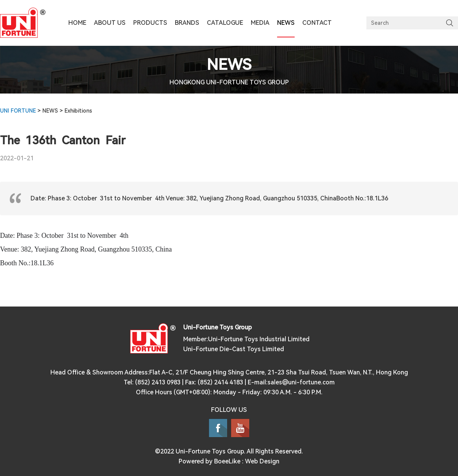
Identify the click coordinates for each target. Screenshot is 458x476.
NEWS (51, 111)
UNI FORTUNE (18, 111)
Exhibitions (78, 111)
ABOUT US (110, 23)
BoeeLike (227, 461)
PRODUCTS (150, 23)
